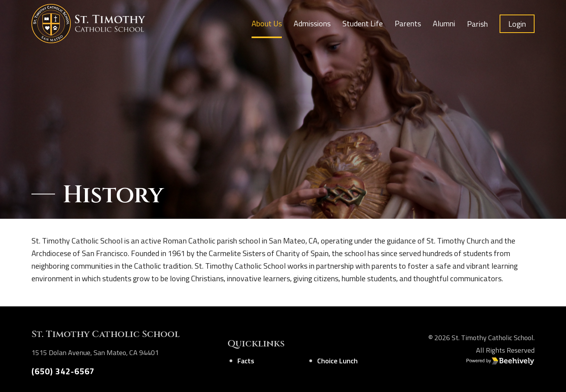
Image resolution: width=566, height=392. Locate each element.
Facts (246, 361)
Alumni (444, 23)
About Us (267, 23)
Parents (408, 23)
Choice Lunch (337, 361)
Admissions (312, 23)
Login (517, 24)
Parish (477, 24)
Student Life (363, 23)
